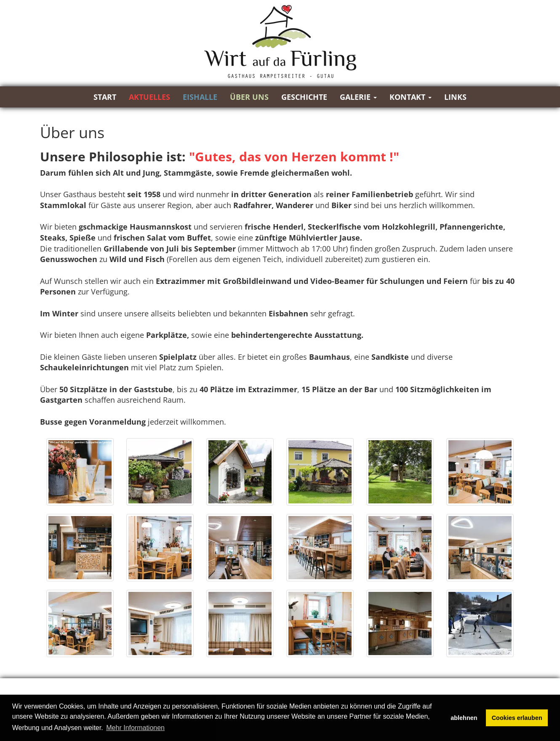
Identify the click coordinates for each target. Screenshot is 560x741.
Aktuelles (149, 97)
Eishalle (200, 97)
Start (105, 97)
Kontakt (411, 97)
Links (455, 97)
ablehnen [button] (464, 718)
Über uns (249, 97)
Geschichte (304, 97)
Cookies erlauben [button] (517, 718)
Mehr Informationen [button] (135, 728)
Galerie (358, 97)
